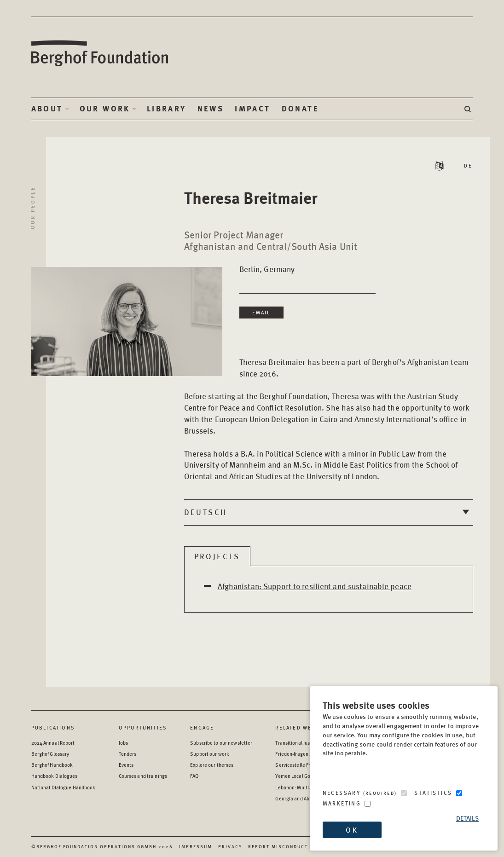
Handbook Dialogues (55, 776)
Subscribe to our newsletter (221, 743)
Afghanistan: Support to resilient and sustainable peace (315, 586)
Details (468, 818)
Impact (252, 109)
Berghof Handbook (52, 765)
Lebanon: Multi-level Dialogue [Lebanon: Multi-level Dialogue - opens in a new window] (309, 787)
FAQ (194, 776)
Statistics (433, 793)
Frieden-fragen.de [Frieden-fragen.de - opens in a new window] (295, 754)
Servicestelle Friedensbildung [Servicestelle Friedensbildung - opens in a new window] (309, 765)
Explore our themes (212, 765)
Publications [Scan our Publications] (53, 727)
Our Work (105, 109)
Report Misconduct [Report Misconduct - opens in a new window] (278, 846)
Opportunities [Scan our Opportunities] (143, 727)
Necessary (360, 793)
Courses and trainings (143, 776)
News (211, 109)
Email (261, 312)
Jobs (123, 743)
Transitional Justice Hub (302, 743)
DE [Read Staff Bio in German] (469, 165)
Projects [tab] (217, 556)
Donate (300, 109)
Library (167, 109)
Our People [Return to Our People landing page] (32, 208)
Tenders (128, 754)
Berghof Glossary (50, 754)
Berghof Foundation (100, 54)
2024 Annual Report (53, 743)
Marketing (342, 803)
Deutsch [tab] (206, 512)
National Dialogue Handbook (64, 787)
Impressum (196, 846)
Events (126, 765)
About (47, 109)
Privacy (230, 846)
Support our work (210, 754)
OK (352, 830)
